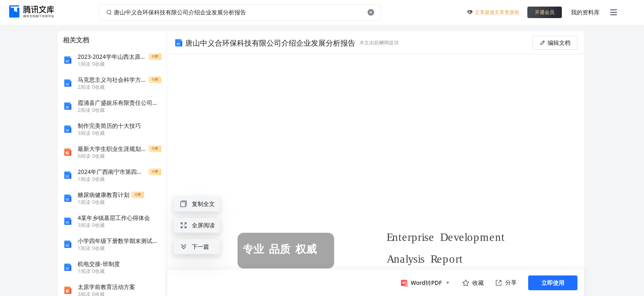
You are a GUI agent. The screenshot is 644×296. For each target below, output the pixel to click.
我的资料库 (585, 12)
